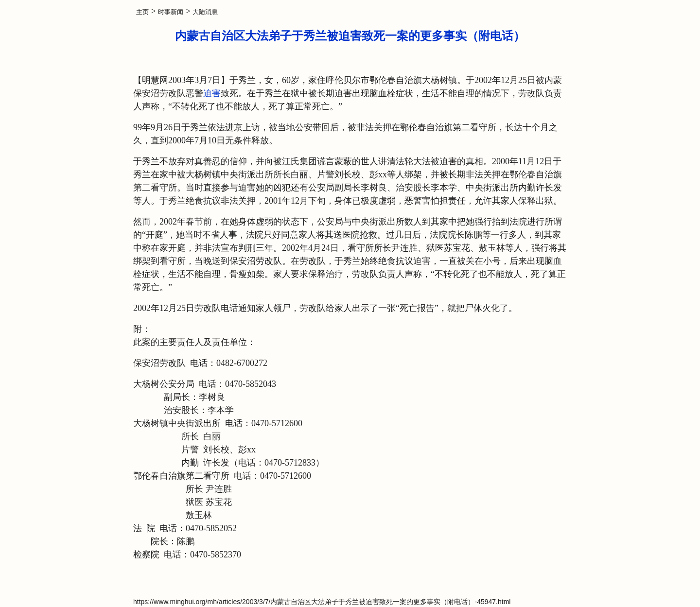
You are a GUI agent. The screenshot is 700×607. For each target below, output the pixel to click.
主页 (142, 12)
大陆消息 (205, 12)
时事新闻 (171, 12)
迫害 (212, 93)
